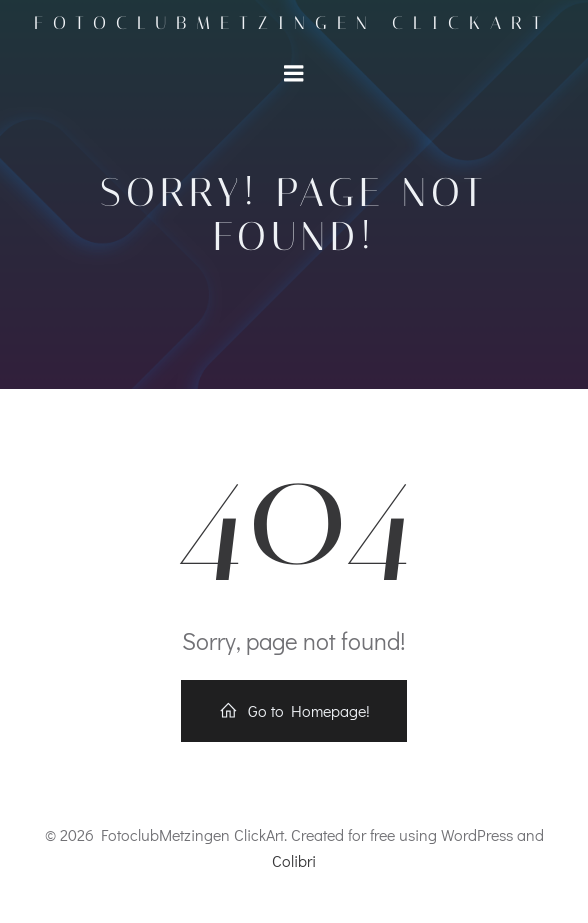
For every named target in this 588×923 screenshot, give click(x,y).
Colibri (294, 860)
